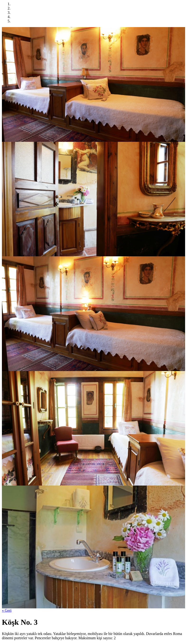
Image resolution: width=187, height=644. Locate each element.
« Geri (7, 610)
